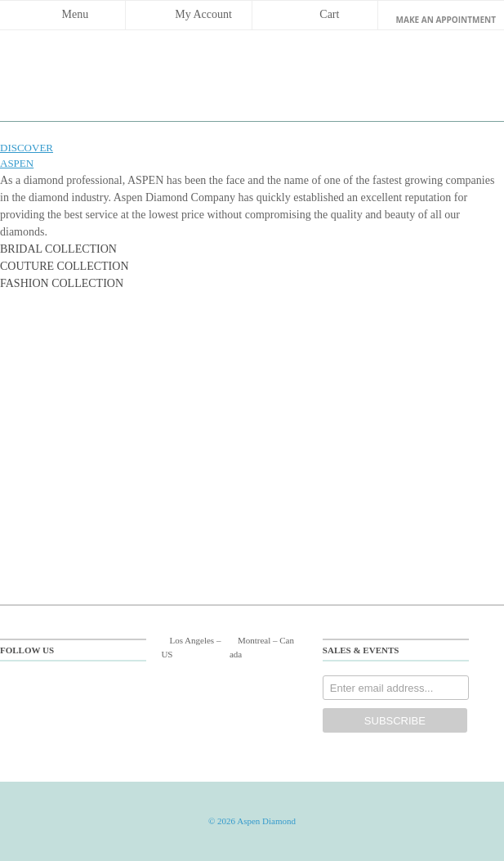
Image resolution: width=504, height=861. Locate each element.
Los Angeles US (191, 647)
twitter (57, 686)
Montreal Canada (262, 647)
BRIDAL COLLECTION (58, 249)
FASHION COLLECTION (62, 283)
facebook (25, 686)
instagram (121, 686)
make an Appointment (446, 20)
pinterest (89, 686)
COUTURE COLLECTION (65, 266)
